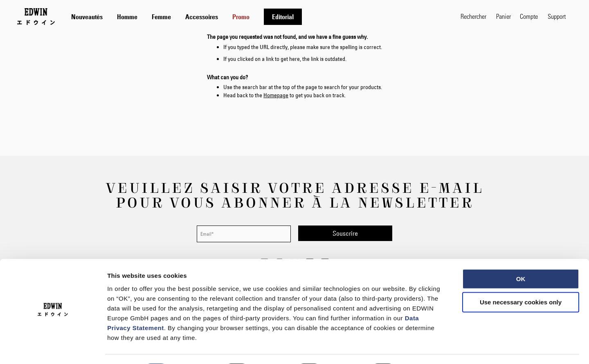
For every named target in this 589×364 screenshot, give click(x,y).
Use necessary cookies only (521, 280)
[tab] (258, 17)
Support (557, 16)
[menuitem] (87, 17)
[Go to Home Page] (36, 16)
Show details (429, 348)
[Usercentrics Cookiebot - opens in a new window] (53, 348)
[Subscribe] (345, 233)
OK (521, 256)
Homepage (276, 95)
